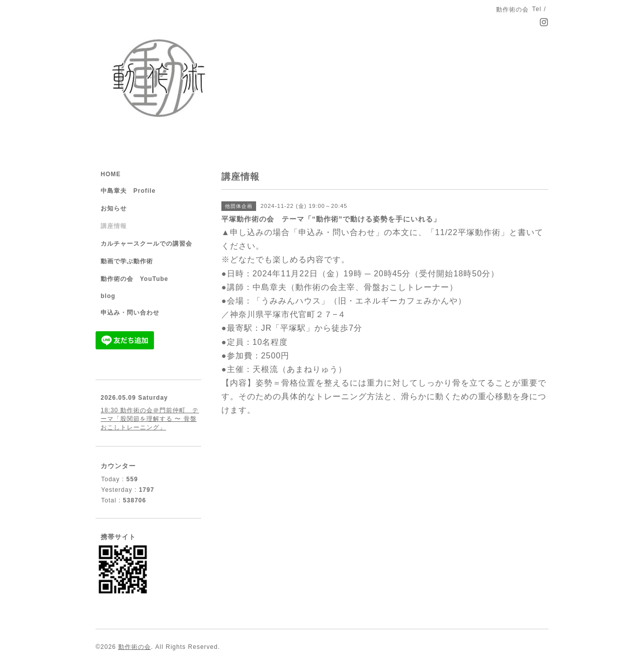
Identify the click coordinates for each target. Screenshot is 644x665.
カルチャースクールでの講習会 (146, 244)
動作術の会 (135, 647)
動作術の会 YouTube (135, 279)
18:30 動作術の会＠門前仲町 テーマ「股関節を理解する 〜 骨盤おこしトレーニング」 (150, 419)
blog (108, 296)
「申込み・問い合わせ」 (337, 232)
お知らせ (114, 208)
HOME (111, 174)
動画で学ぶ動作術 (127, 261)
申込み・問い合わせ (130, 313)
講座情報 (114, 226)
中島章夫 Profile (128, 191)
